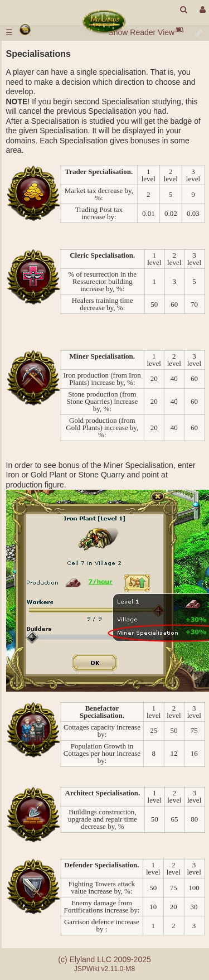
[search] (184, 10)
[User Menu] (201, 10)
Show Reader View (141, 32)
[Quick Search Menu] (184, 10)
